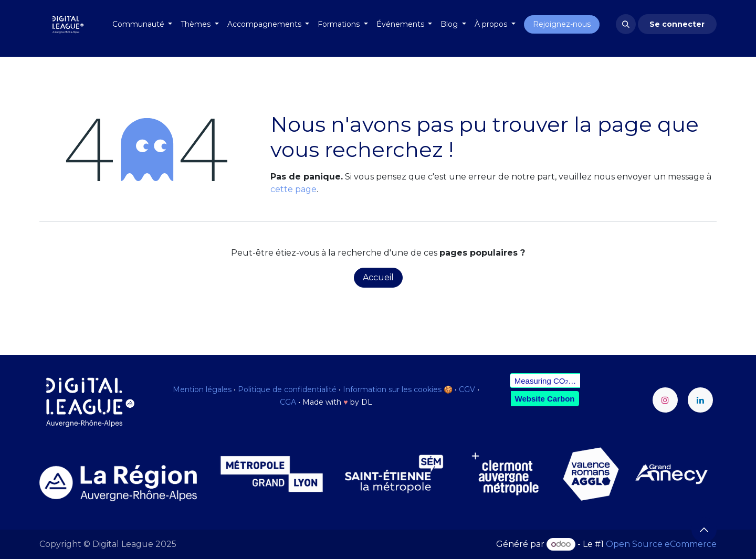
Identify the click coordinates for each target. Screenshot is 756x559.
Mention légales (202, 389)
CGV (467, 389)
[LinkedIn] (700, 400)
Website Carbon (545, 399)
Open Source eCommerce (661, 544)
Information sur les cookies (392, 389)
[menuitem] (143, 24)
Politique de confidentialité (287, 389)
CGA (288, 402)
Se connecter (677, 24)
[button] (626, 24)
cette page (293, 189)
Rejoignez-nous (562, 24)
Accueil (378, 277)
